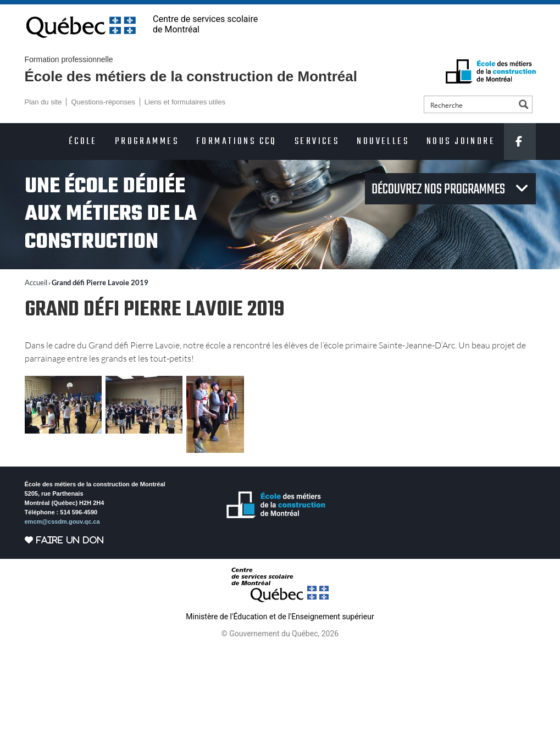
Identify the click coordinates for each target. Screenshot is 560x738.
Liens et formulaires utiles (185, 102)
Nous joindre (461, 142)
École (83, 142)
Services (317, 142)
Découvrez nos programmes (439, 190)
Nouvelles (383, 142)
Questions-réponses (103, 102)
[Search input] (470, 104)
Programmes (147, 142)
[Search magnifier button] (524, 104)
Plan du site (43, 102)
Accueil (36, 282)
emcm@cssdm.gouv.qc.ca (62, 521)
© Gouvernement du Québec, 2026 (280, 634)
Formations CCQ (237, 142)
